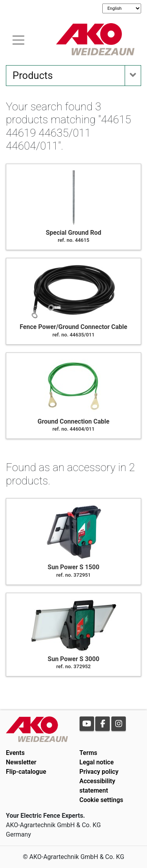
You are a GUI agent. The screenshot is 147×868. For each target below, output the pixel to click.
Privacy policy (99, 772)
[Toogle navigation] (18, 39)
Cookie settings (102, 800)
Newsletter (21, 762)
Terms (89, 753)
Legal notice (97, 762)
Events (15, 753)
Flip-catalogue (26, 772)
